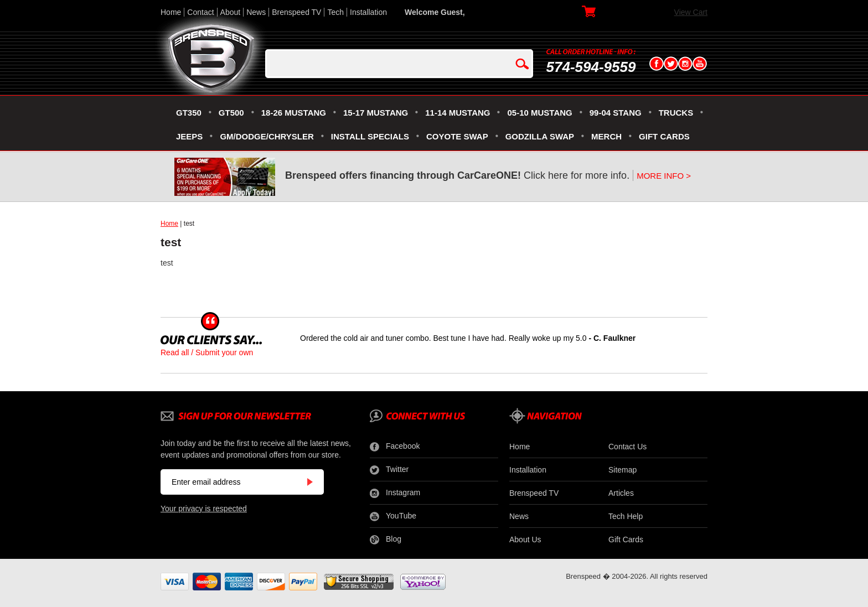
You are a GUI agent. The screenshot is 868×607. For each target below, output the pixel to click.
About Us (525, 539)
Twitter (389, 470)
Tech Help (626, 516)
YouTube (393, 516)
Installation (368, 12)
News (256, 12)
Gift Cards (626, 539)
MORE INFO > (664, 176)
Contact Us (627, 447)
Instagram (395, 493)
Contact (200, 12)
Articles (621, 493)
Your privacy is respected (204, 509)
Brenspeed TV (296, 12)
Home (171, 12)
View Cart (691, 12)
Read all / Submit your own (207, 352)
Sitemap (622, 470)
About (231, 12)
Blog (386, 539)
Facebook (395, 447)
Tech (335, 12)
